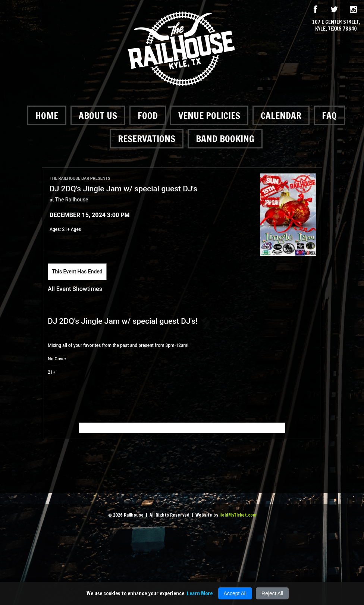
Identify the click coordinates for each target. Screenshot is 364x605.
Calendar (281, 115)
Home (47, 115)
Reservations (147, 139)
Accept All (235, 593)
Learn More (200, 593)
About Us (98, 115)
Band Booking (225, 139)
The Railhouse (72, 200)
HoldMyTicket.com (238, 515)
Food (148, 115)
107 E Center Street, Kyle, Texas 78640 (336, 25)
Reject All (272, 593)
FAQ (329, 115)
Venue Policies (209, 115)
